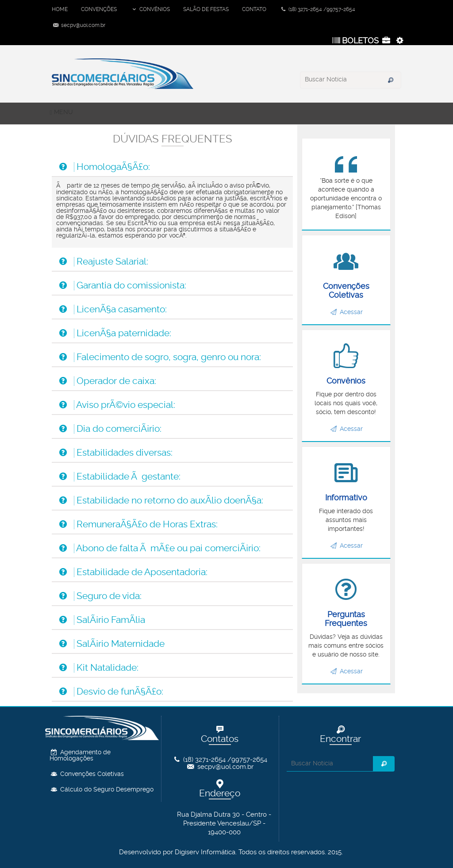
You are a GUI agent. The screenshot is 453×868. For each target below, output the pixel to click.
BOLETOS (354, 41)
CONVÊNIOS (150, 9)
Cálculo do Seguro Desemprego (102, 790)
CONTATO (254, 9)
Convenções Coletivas (87, 774)
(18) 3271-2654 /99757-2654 (317, 9)
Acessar (346, 312)
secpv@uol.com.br (78, 25)
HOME (60, 9)
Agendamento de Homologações (80, 756)
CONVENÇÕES (99, 9)
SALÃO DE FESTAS (206, 9)
